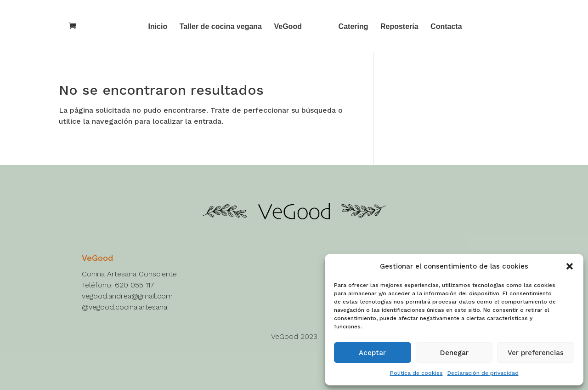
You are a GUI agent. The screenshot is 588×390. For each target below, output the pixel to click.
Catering (353, 27)
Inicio (158, 27)
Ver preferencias (536, 353)
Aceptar (372, 353)
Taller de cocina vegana (221, 27)
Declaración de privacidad (483, 373)
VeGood (288, 27)
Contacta (446, 27)
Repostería (399, 27)
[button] (570, 266)
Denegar (454, 353)
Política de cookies (416, 373)
